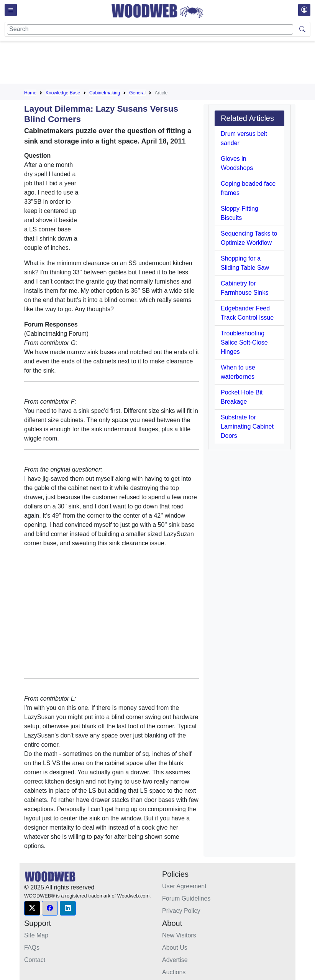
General (137, 93)
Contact (35, 960)
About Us (175, 948)
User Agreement (184, 886)
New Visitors (179, 935)
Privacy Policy (181, 911)
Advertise (175, 960)
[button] (32, 908)
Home (30, 93)
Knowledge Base (63, 93)
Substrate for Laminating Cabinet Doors (247, 426)
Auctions (174, 972)
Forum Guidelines (186, 898)
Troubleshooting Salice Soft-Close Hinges (244, 342)
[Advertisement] (164, 64)
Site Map (36, 935)
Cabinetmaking (105, 93)
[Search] (150, 29)
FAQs (32, 948)
